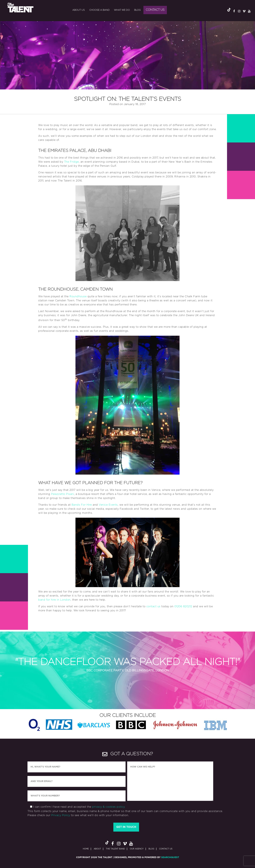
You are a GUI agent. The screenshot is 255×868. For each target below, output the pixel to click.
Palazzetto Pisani (63, 494)
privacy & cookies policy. (109, 807)
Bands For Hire (82, 505)
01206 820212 (183, 606)
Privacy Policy (61, 815)
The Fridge (71, 162)
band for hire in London (54, 600)
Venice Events (108, 505)
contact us (153, 606)
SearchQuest (170, 857)
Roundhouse (78, 296)
